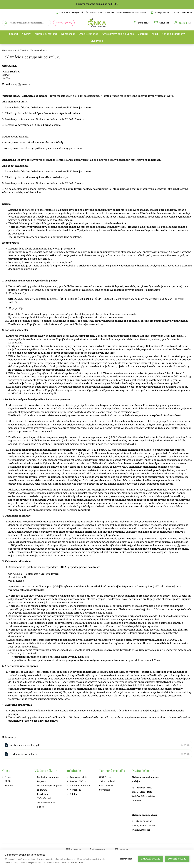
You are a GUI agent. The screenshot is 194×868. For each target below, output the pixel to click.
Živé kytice (97, 41)
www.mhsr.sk (54, 692)
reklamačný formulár (37, 177)
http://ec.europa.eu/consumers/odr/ (49, 699)
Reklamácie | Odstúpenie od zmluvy (33, 50)
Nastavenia (126, 859)
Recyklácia (42, 794)
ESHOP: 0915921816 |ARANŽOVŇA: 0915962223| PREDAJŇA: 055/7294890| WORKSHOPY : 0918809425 (101, 12)
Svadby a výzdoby (77, 777)
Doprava (40, 781)
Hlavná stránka (9, 50)
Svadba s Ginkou (77, 781)
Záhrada (143, 34)
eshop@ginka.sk (160, 12)
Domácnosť (68, 34)
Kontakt (8, 785)
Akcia (155, 34)
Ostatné (72, 794)
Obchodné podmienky (47, 777)
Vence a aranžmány (173, 34)
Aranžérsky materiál (46, 34)
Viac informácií (77, 862)
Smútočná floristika (78, 785)
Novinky (26, 34)
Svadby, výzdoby (64, 23)
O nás (6, 777)
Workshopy (74, 790)
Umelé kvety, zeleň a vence (118, 34)
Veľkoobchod (43, 798)
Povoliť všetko (177, 859)
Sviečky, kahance (89, 34)
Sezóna (13, 34)
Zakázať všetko (151, 859)
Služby (7, 781)
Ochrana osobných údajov (45, 805)
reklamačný (27, 590)
